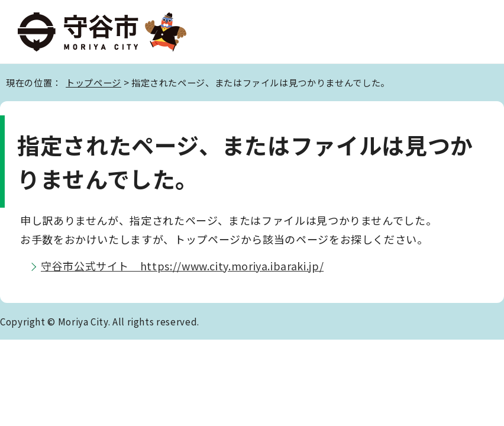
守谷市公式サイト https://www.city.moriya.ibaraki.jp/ (182, 266)
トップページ (93, 82)
